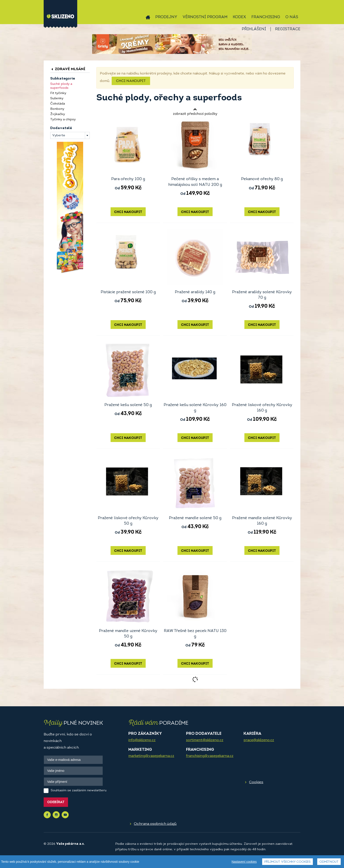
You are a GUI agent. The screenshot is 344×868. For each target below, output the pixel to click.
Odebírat (56, 802)
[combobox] (70, 135)
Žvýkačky (58, 114)
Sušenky (57, 99)
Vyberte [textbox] (59, 136)
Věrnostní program (205, 17)
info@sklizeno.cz (142, 740)
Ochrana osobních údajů (155, 824)
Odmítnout (329, 862)
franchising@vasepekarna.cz (210, 756)
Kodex (239, 17)
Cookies (256, 782)
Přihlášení (254, 29)
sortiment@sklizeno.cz (205, 740)
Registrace (288, 29)
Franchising (266, 17)
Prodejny (166, 17)
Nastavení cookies (244, 862)
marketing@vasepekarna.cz (151, 756)
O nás (292, 17)
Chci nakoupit (131, 81)
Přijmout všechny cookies (288, 862)
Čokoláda (58, 104)
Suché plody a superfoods (61, 86)
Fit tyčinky (58, 93)
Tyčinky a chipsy (63, 120)
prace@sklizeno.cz (259, 740)
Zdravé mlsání (68, 69)
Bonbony (57, 109)
